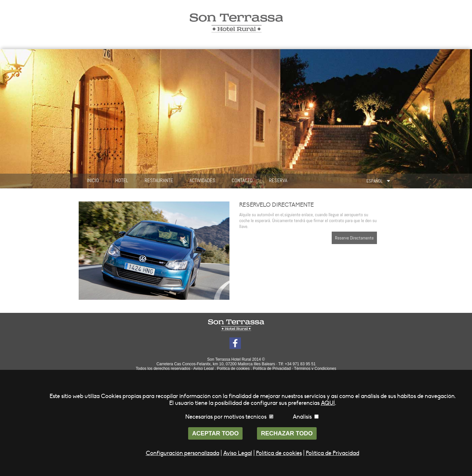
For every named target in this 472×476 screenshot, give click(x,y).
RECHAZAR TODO (287, 433)
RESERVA (278, 180)
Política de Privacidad (272, 369)
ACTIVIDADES (202, 180)
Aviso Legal (204, 369)
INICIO (93, 180)
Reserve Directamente (354, 238)
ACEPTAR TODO (215, 433)
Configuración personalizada (183, 453)
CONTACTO (242, 180)
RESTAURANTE (159, 180)
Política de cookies (233, 369)
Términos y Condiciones (315, 369)
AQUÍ (328, 403)
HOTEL (122, 180)
